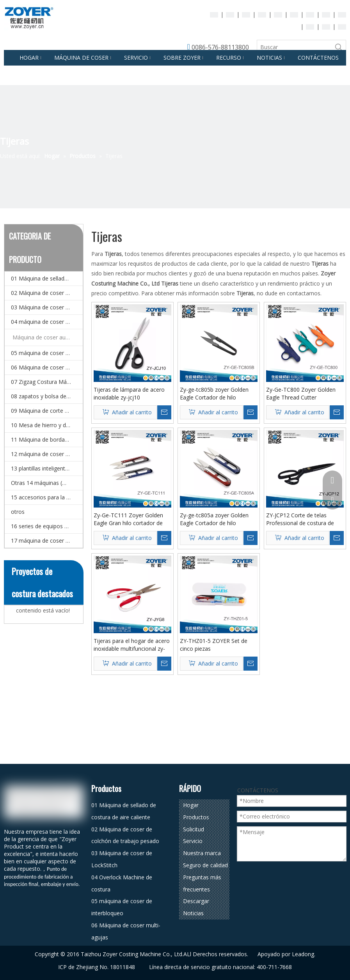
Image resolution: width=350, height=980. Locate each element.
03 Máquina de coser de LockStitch (47, 307)
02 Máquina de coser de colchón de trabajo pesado (47, 293)
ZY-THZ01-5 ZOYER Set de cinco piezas (214, 645)
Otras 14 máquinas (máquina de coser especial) (47, 483)
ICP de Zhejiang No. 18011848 (97, 967)
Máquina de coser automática (48, 337)
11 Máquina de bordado (41, 439)
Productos (196, 817)
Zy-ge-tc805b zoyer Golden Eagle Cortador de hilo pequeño (214, 394)
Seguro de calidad (205, 865)
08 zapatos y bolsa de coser (46, 396)
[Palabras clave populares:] (339, 47)
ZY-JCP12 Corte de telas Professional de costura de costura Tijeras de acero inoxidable (300, 519)
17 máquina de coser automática (47, 541)
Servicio (193, 841)
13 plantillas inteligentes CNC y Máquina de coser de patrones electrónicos (47, 468)
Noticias (193, 913)
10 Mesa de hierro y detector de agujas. (47, 425)
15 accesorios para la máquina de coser (47, 497)
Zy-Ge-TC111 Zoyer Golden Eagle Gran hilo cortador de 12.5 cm (128, 519)
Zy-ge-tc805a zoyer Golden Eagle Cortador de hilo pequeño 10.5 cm (214, 519)
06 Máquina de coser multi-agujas (47, 367)
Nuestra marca (202, 853)
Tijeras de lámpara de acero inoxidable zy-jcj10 (129, 393)
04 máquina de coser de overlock (47, 322)
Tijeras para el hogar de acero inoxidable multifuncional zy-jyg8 (132, 645)
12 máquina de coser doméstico (47, 454)
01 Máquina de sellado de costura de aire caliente (47, 278)
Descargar (196, 901)
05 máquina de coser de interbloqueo (47, 353)
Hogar (191, 805)
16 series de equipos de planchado (47, 526)
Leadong (303, 954)
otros (18, 512)
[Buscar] (294, 47)
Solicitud (194, 829)
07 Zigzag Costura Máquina (46, 382)
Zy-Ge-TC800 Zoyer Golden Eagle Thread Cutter (301, 393)
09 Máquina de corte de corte (47, 411)
